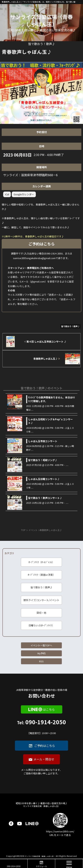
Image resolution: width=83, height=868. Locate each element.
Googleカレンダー (24, 194)
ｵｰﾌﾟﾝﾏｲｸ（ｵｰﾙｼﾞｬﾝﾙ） (41, 562)
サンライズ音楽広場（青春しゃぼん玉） (41, 20)
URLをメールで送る (60, 835)
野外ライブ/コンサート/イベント (41, 600)
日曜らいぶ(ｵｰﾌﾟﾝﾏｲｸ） (41, 625)
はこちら (49, 709)
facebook (11, 824)
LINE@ (32, 824)
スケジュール (41, 866)
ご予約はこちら (45, 746)
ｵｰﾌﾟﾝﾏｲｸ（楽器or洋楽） (41, 575)
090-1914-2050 (41, 727)
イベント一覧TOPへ (41, 645)
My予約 (41, 653)
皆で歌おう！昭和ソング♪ (43, 460)
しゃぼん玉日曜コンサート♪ (44, 479)
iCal (7, 194)
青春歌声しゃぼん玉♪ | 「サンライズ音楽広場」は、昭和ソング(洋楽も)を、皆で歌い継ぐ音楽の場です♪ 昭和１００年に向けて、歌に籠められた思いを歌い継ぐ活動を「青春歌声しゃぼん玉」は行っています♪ (40, 2)
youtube (19, 824)
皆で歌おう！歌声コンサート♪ (45, 498)
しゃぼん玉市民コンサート (43, 441)
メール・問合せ (44, 759)
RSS (41, 661)
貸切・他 (41, 613)
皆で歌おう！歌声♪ (41, 587)
